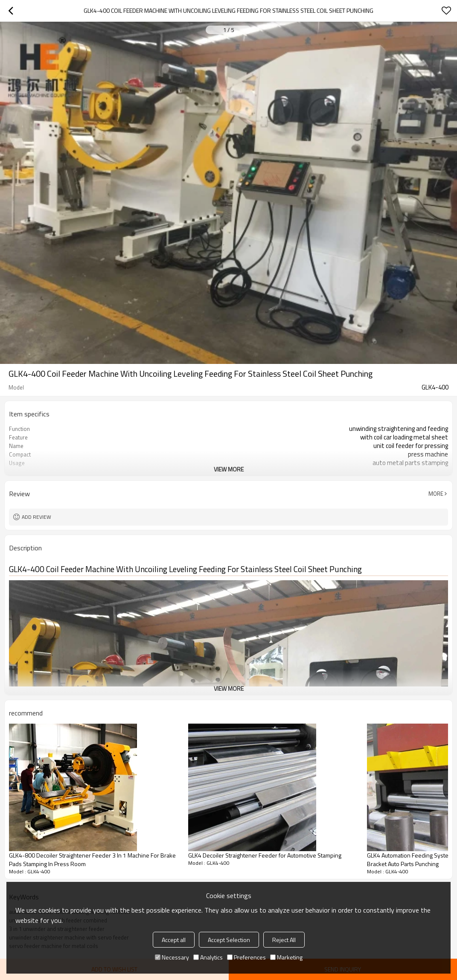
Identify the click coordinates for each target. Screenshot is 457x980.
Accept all (174, 940)
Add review (36, 517)
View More (229, 469)
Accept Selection (229, 940)
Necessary (172, 957)
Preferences (246, 957)
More (436, 494)
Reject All (284, 940)
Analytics (208, 957)
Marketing (286, 957)
